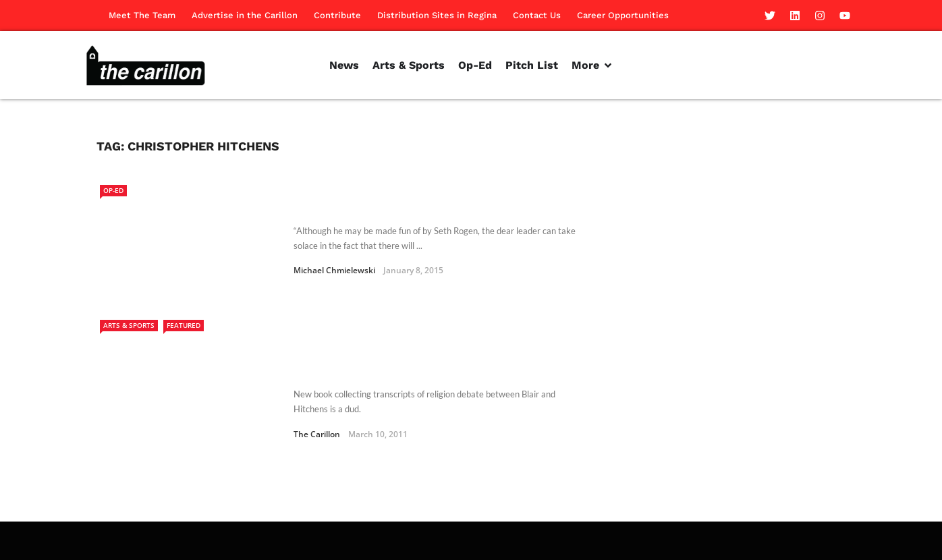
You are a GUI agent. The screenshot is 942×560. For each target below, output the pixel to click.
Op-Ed (113, 190)
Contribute (337, 15)
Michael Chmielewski (334, 270)
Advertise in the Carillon (245, 15)
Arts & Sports (129, 325)
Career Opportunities (623, 15)
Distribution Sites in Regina (437, 15)
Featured (184, 325)
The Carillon (317, 396)
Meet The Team (142, 15)
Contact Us (537, 15)
